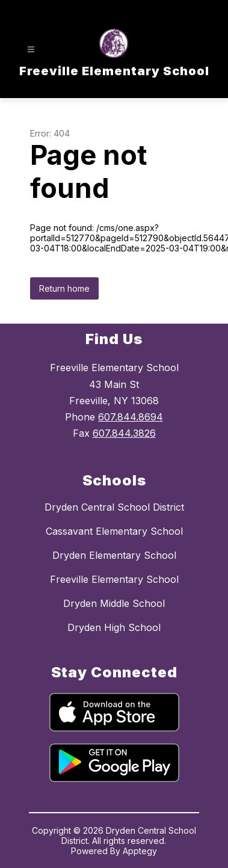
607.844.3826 (124, 433)
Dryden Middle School (114, 603)
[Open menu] (31, 50)
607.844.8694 (131, 417)
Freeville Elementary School (114, 579)
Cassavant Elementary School (114, 531)
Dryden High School (114, 627)
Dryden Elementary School (114, 555)
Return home (64, 288)
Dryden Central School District (114, 507)
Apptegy (140, 851)
